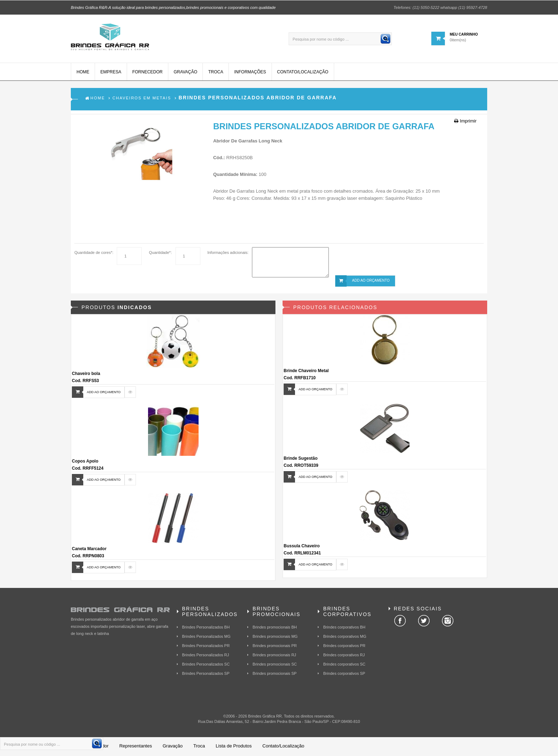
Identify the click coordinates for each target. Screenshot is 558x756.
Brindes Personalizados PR (206, 646)
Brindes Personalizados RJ (206, 656)
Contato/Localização (303, 73)
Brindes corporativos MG (345, 637)
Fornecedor (148, 73)
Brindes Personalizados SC (206, 665)
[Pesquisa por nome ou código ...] (340, 38)
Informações (250, 73)
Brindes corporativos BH (344, 628)
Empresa (111, 73)
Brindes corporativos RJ (344, 656)
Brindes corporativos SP (344, 674)
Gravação (185, 73)
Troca (216, 73)
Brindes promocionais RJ (274, 656)
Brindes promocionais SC (275, 665)
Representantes (136, 747)
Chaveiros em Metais (142, 99)
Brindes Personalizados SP (206, 674)
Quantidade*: (160, 254)
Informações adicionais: (228, 254)
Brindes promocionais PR (275, 646)
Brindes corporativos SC (344, 665)
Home (83, 73)
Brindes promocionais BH (275, 628)
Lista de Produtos (234, 747)
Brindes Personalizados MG (206, 637)
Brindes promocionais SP (275, 674)
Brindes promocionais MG (275, 637)
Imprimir (465, 122)
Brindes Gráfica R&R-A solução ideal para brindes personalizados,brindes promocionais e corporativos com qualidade (173, 7)
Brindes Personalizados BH (206, 628)
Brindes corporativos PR (344, 646)
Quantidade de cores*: (94, 254)
